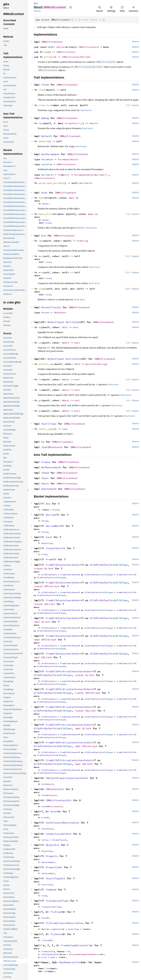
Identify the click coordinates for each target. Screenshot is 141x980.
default (43, 141)
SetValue (47, 164)
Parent (45, 313)
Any (48, 504)
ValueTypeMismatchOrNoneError (84, 954)
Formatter (71, 123)
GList (48, 569)
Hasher (45, 204)
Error (44, 957)
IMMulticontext (52, 42)
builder (49, 57)
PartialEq (72, 322)
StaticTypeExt (56, 878)
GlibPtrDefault (100, 565)
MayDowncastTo (69, 962)
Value (50, 829)
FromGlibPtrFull (125, 575)
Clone (45, 85)
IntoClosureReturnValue (63, 823)
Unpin (45, 484)
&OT (64, 327)
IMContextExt (55, 789)
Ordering (83, 241)
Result (94, 123)
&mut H (73, 198)
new (46, 52)
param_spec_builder (51, 183)
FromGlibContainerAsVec (63, 565)
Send (46, 473)
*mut (38, 622)
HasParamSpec (50, 154)
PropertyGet (54, 867)
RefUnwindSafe (51, 467)
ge (40, 411)
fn (59, 175)
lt (40, 379)
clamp (42, 289)
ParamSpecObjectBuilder (90, 175)
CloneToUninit (56, 548)
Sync (46, 478)
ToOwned (51, 890)
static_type (46, 429)
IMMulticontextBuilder (76, 57)
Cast (49, 537)
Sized (48, 223)
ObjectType (55, 322)
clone (42, 90)
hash (41, 198)
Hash (44, 193)
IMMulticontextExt (59, 800)
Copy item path (71, 7)
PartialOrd (73, 359)
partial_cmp (46, 364)
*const (39, 569)
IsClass (45, 840)
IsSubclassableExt (59, 834)
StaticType (49, 424)
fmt (41, 123)
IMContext (60, 313)
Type (65, 429)
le (40, 390)
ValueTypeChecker (50, 954)
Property (52, 856)
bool (76, 327)
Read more (86, 110)
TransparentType (57, 901)
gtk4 (36, 3)
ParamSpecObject (68, 159)
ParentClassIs (51, 307)
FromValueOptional (74, 945)
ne (40, 343)
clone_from (45, 105)
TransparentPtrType (51, 907)
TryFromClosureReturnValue (65, 923)
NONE (51, 47)
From (49, 559)
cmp (41, 241)
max (41, 256)
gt (40, 400)
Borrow (50, 515)
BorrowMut (53, 526)
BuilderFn (48, 175)
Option (61, 47)
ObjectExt (53, 845)
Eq (43, 442)
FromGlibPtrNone (68, 575)
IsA (44, 447)
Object (49, 784)
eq (40, 327)
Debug (45, 118)
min (41, 272)
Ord (44, 236)
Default (47, 136)
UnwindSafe (49, 489)
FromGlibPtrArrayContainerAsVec (69, 671)
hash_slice (45, 214)
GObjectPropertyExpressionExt (67, 778)
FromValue (55, 929)
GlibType (122, 565)
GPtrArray (51, 586)
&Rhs (65, 343)
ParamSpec (48, 159)
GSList (49, 604)
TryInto (56, 934)
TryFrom (56, 912)
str (65, 175)
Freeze (46, 462)
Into (53, 811)
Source (37, 11)
